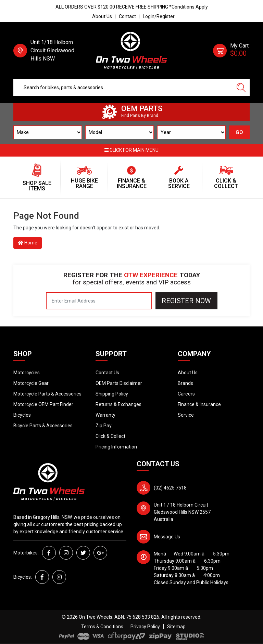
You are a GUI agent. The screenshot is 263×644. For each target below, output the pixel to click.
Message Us (167, 537)
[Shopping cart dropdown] (231, 51)
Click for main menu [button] (131, 150)
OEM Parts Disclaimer (119, 383)
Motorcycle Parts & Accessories (47, 394)
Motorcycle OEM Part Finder (43, 404)
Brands (185, 383)
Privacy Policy (145, 627)
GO (239, 132)
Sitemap (176, 627)
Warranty (105, 415)
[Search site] (241, 88)
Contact (127, 16)
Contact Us (107, 373)
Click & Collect (110, 436)
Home (28, 243)
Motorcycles (27, 373)
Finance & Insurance (199, 404)
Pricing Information (116, 447)
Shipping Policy (112, 394)
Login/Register (159, 16)
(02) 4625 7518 (170, 488)
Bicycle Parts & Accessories (43, 426)
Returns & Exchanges (118, 404)
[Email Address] (99, 301)
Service (186, 415)
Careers (186, 394)
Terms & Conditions (102, 627)
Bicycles (22, 415)
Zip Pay (104, 426)
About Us (102, 16)
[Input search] (123, 88)
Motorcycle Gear (31, 383)
